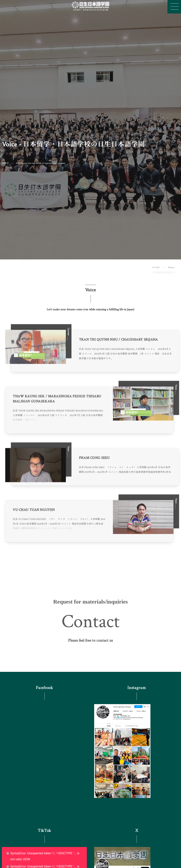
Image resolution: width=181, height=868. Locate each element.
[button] (90, 643)
